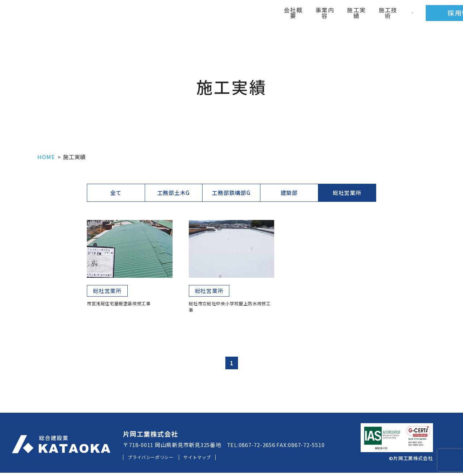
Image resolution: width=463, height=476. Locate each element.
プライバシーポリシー (157, 460)
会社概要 (212, 16)
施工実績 (262, 16)
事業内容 (237, 16)
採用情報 (354, 16)
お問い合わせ (427, 16)
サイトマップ (215, 460)
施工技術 (287, 16)
